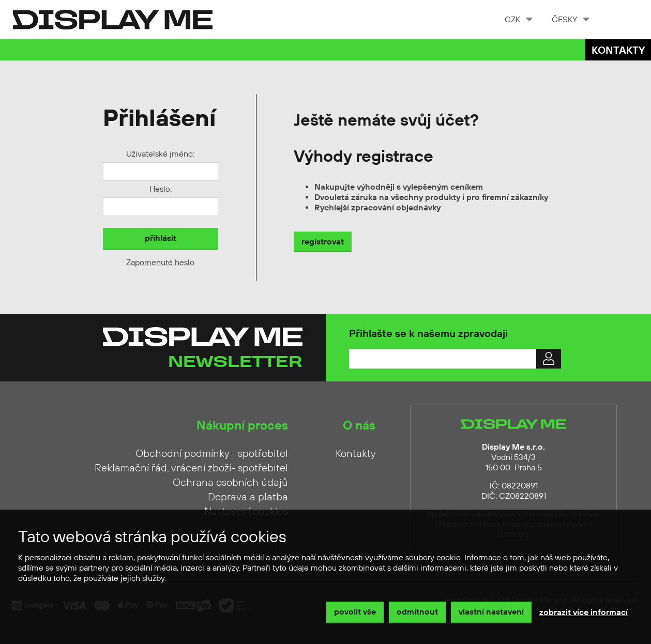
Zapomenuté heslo (160, 263)
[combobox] (518, 20)
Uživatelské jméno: (160, 154)
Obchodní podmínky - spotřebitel (212, 454)
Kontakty (618, 51)
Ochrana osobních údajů (230, 483)
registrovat (323, 242)
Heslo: (161, 189)
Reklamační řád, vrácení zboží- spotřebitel (191, 468)
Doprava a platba (248, 497)
